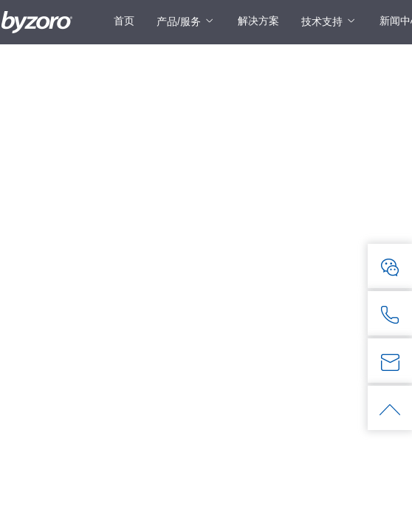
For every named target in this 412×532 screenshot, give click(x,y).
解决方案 (258, 21)
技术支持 (322, 21)
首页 (124, 21)
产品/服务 (179, 21)
